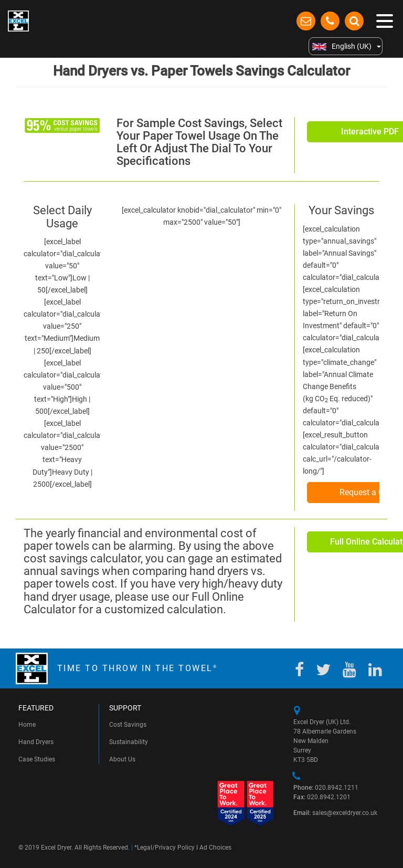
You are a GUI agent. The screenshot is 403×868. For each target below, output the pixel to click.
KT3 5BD (306, 760)
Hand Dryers (36, 742)
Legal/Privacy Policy (166, 848)
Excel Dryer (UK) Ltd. (322, 722)
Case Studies (37, 759)
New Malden (311, 741)
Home (27, 725)
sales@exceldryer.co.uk (335, 813)
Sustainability (129, 742)
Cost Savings (128, 725)
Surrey (302, 750)
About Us (122, 759)
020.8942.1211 (326, 788)
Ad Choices (215, 848)
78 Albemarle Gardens (325, 731)
